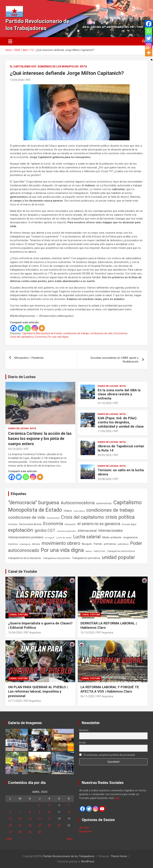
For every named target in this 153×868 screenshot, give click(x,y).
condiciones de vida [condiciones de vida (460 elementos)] (27, 517)
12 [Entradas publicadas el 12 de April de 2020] (69, 812)
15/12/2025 (87, 633)
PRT (28, 80)
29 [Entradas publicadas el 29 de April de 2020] (30, 832)
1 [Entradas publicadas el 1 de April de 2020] (30, 805)
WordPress (88, 861)
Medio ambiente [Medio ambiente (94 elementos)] (112, 537)
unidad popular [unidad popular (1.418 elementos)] (118, 557)
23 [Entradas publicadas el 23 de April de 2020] (40, 825)
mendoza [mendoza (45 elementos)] (13, 544)
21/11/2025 (15, 701)
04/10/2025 (15, 449)
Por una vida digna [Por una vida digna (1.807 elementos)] (62, 550)
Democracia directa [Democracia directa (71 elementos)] (30, 524)
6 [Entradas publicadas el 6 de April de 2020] (10, 812)
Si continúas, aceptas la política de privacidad (107, 755)
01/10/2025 (105, 403)
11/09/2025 (105, 431)
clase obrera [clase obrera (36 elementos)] (79, 511)
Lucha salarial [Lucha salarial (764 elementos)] (87, 537)
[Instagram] (35, 328)
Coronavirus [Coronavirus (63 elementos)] (53, 518)
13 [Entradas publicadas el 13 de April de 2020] (10, 819)
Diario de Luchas (22, 377)
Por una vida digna (58, 337)
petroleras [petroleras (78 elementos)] (110, 544)
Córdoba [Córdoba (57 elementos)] (13, 524)
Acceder (84, 828)
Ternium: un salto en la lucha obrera (121, 472)
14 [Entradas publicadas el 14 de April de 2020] (20, 819)
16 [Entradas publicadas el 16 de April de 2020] (40, 819)
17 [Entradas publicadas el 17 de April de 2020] (49, 819)
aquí (117, 798)
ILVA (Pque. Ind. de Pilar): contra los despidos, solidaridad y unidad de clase (121, 422)
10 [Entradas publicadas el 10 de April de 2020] (49, 812)
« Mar (9, 839)
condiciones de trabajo (76, 333)
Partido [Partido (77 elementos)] (98, 544)
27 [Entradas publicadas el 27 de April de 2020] (10, 832)
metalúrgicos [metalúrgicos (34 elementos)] (25, 544)
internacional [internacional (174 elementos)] (87, 531)
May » (70, 839)
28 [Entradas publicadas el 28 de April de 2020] (20, 832)
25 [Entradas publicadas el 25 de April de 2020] (59, 825)
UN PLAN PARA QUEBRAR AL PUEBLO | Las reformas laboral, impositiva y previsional (38, 691)
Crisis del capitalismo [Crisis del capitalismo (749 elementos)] (82, 517)
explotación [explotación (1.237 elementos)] (21, 530)
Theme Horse (119, 856)
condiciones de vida (101, 333)
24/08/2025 (105, 479)
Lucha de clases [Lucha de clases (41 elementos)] (64, 538)
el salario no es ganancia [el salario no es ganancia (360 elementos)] (99, 524)
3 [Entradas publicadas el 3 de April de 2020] (49, 805)
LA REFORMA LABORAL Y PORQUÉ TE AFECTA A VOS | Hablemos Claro (110, 689)
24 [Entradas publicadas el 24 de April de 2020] (49, 825)
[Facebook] (14, 328)
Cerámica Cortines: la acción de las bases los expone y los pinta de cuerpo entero (40, 439)
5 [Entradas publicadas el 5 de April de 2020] (69, 805)
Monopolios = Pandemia (29, 358)
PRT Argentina (32, 633)
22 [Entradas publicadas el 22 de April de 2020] (30, 825)
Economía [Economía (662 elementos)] (53, 524)
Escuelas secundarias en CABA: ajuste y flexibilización (115, 360)
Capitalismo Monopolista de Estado (42, 333)
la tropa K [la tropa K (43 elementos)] (50, 538)
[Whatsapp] (28, 328)
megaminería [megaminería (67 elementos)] (130, 537)
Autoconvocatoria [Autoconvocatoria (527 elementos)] (78, 503)
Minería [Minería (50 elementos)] (36, 544)
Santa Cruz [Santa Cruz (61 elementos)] (100, 551)
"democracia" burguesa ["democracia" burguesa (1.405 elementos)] (34, 503)
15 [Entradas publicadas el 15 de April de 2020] (30, 819)
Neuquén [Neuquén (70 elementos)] (87, 544)
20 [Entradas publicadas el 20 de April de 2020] (10, 825)
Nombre (84, 730)
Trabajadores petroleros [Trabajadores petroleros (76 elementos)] (86, 558)
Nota (83, 67)
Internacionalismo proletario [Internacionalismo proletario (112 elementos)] (26, 537)
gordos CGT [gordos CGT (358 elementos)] (45, 530)
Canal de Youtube (22, 571)
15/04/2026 (15, 633)
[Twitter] (21, 328)
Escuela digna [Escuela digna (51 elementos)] (129, 524)
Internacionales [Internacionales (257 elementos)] (110, 531)
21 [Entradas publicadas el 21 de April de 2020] (20, 825)
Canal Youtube (18, 615)
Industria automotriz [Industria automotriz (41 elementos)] (67, 531)
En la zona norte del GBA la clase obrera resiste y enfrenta (119, 394)
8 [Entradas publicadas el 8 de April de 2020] (30, 812)
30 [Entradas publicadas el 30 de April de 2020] (40, 832)
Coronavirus (120, 333)
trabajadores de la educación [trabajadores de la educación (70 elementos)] (25, 558)
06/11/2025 (87, 696)
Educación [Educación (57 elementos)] (70, 524)
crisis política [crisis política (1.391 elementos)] (120, 517)
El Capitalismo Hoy (23, 67)
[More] (42, 328)
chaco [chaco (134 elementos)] (68, 511)
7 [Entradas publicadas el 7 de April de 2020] (20, 812)
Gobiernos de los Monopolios (58, 67)
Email (82, 743)
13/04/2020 (17, 80)
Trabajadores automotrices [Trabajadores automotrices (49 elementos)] (121, 551)
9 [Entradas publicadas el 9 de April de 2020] (40, 812)
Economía (41, 337)
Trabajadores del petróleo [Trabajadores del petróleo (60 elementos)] (57, 558)
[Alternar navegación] (10, 41)
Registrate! (86, 831)
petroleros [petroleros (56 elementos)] (123, 544)
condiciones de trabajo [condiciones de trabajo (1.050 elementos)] (110, 510)
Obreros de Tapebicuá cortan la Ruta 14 (121, 448)
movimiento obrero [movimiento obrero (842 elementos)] (61, 543)
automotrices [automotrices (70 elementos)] (104, 503)
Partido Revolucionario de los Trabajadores (69, 856)
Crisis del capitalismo (22, 337)
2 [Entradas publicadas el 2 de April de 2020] (40, 805)
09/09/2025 (105, 455)
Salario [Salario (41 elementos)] (89, 551)
